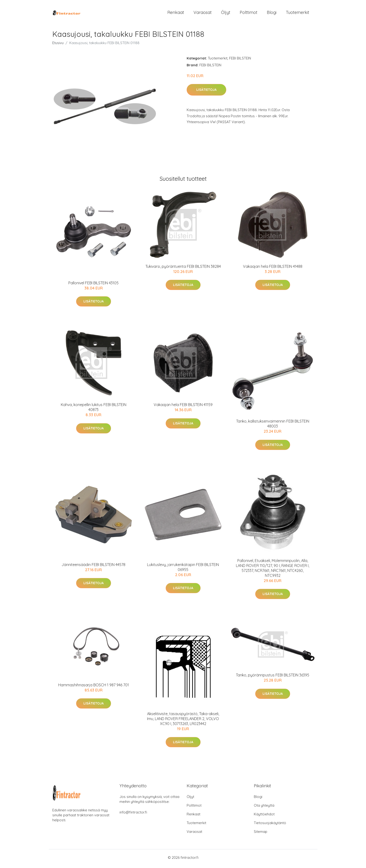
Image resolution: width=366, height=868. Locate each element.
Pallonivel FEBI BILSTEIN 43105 (93, 285)
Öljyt (226, 14)
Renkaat (176, 14)
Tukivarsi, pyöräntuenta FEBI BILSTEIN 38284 (183, 269)
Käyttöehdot (264, 816)
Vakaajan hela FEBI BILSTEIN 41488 (273, 269)
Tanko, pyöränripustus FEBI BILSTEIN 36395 (273, 678)
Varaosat (203, 14)
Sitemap (261, 834)
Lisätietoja (206, 92)
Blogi (272, 14)
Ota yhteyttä (264, 808)
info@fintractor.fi (133, 815)
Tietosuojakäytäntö (270, 825)
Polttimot (249, 14)
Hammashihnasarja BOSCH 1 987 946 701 (94, 687)
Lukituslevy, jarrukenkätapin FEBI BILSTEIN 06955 (183, 569)
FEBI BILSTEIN (240, 61)
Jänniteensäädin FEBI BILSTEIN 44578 (93, 567)
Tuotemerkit (298, 14)
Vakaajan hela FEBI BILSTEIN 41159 (183, 407)
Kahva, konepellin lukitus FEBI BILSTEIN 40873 (94, 410)
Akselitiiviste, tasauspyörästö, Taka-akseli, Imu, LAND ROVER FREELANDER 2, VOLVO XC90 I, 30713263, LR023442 (183, 721)
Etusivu (58, 45)
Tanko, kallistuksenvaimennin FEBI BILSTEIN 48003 (273, 426)
